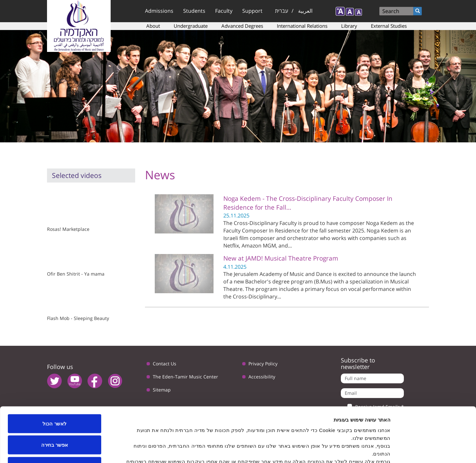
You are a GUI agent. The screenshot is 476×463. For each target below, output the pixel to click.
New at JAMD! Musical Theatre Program (281, 258)
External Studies (389, 26)
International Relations (302, 26)
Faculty (224, 11)
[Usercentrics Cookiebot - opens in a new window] (434, 450)
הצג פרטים (168, 450)
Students (194, 11)
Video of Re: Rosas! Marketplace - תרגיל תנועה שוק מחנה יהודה (80, 206)
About (153, 26)
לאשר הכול (54, 377)
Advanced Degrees (242, 26)
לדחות (55, 420)
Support (252, 11)
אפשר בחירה (55, 399)
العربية (305, 11)
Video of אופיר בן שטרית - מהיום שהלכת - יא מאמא (80, 251)
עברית (282, 11)
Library (349, 26)
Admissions (159, 11)
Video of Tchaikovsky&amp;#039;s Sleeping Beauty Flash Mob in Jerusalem (80, 296)
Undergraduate (191, 26)
